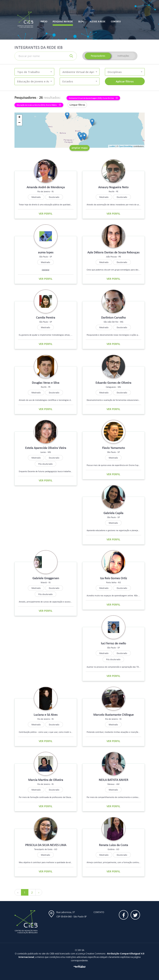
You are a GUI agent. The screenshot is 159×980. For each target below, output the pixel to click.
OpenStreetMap (126, 146)
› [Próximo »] (39, 892)
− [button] (19, 123)
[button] (34, 72)
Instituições (123, 56)
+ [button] (19, 117)
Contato (99, 912)
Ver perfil (46, 213)
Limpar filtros (77, 105)
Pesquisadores (98, 56)
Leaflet (112, 146)
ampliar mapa (79, 148)
